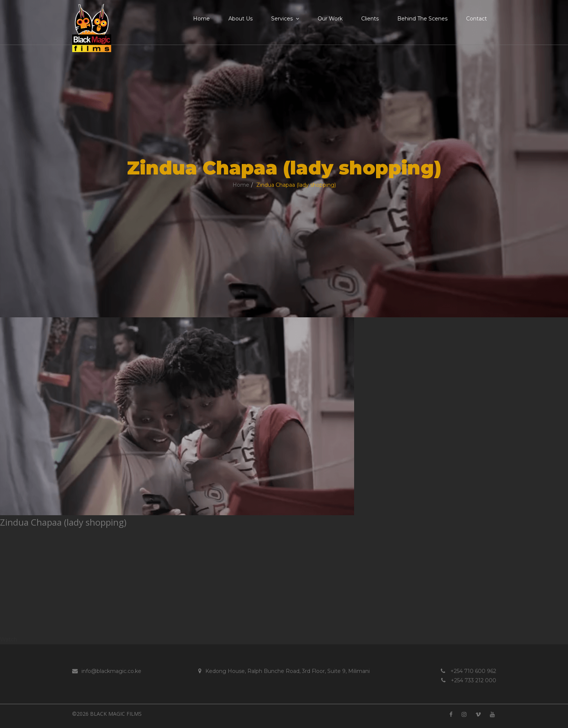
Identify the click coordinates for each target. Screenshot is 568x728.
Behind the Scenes (422, 19)
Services (285, 19)
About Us (240, 19)
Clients (370, 19)
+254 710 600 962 (468, 671)
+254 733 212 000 (469, 680)
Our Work (330, 19)
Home (201, 19)
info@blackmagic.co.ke (107, 671)
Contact (476, 19)
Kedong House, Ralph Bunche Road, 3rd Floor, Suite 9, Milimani (284, 671)
